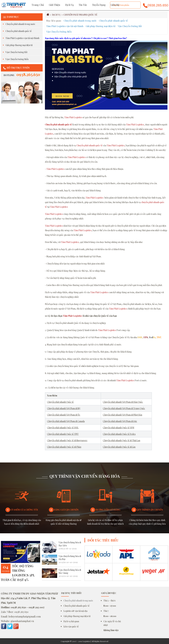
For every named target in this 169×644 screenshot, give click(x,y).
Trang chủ (38, 5)
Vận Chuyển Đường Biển (17, 59)
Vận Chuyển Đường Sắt (16, 52)
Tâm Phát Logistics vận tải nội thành (22, 38)
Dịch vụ (69, 5)
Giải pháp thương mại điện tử (19, 45)
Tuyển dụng (99, 5)
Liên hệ (115, 5)
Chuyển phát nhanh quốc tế (19, 31)
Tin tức (83, 5)
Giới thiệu (54, 5)
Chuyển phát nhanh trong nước (20, 24)
